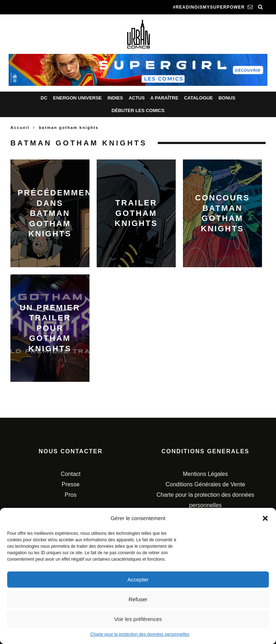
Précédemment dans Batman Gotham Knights (58, 213)
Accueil (20, 128)
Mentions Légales (205, 474)
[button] (265, 518)
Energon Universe (77, 98)
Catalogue (198, 98)
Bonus (227, 98)
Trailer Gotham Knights (136, 213)
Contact (71, 474)
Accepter (138, 580)
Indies (115, 98)
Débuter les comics (138, 110)
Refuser (138, 599)
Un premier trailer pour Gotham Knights (50, 328)
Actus (137, 98)
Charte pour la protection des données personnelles (140, 634)
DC (44, 98)
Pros (71, 495)
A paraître (164, 98)
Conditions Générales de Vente (205, 484)
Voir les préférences (138, 619)
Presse (71, 484)
